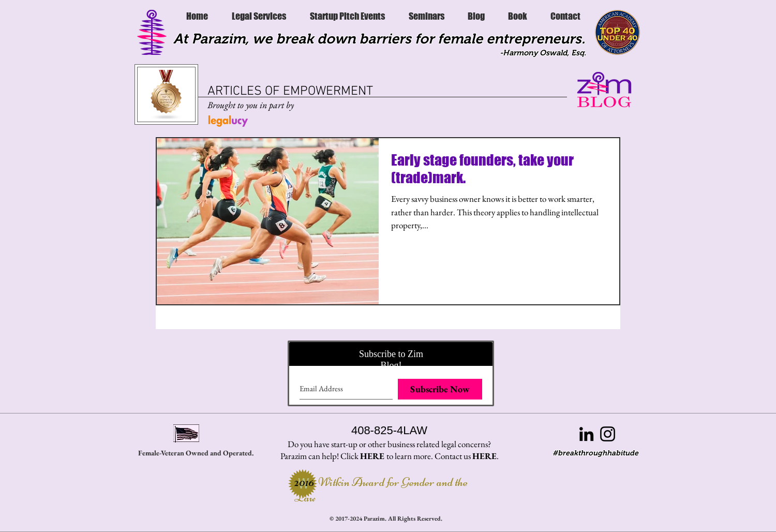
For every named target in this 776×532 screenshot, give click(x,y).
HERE (372, 456)
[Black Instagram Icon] (608, 434)
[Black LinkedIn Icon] (586, 434)
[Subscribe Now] (440, 389)
